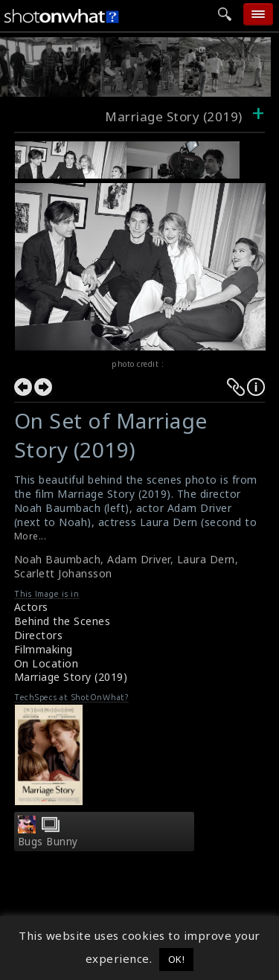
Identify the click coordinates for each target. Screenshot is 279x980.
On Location (46, 663)
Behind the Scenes (62, 621)
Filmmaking (44, 649)
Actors (31, 607)
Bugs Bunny (48, 842)
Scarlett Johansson (63, 573)
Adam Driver (139, 559)
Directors (39, 635)
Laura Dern (206, 559)
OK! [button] (177, 959)
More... (31, 536)
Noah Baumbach (58, 559)
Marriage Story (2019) (71, 677)
